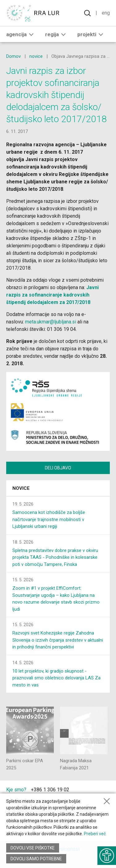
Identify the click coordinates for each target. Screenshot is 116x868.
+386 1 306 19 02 (50, 790)
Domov (13, 56)
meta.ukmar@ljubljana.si (51, 322)
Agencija (21, 34)
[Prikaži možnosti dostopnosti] (107, 856)
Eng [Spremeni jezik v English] (106, 13)
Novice (21, 488)
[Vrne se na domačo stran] (34, 13)
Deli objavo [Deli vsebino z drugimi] (58, 468)
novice (36, 56)
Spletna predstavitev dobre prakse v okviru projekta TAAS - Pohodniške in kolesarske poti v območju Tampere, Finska (55, 557)
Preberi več (95, 834)
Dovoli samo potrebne (36, 859)
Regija (57, 34)
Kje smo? (16, 790)
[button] (31, 34)
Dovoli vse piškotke (33, 848)
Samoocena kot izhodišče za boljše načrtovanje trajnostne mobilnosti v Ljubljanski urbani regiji (49, 519)
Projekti (91, 34)
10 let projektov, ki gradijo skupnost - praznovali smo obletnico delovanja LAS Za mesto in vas (56, 678)
